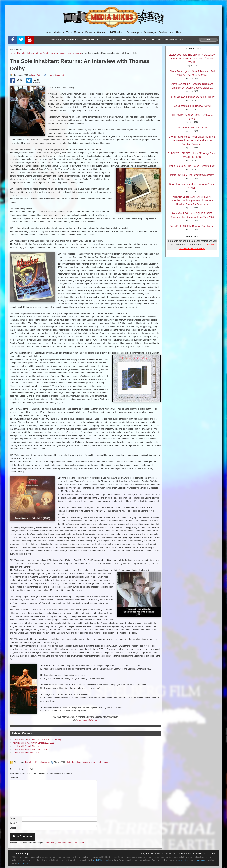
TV (69, 32)
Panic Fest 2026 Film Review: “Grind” (192, 106)
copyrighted (183, 860)
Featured (144, 40)
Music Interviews (43, 762)
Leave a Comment (56, 75)
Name (13, 818)
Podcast (156, 40)
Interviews (77, 53)
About (179, 32)
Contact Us (166, 32)
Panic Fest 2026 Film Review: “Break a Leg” (192, 166)
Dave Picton (37, 75)
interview (86, 762)
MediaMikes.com (159, 854)
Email (13, 823)
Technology (112, 40)
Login (213, 854)
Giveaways (150, 32)
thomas (106, 762)
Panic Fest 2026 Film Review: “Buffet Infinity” (192, 97)
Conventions (88, 40)
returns (94, 762)
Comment (15, 778)
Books (91, 32)
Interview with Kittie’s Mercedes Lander (30, 750)
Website (14, 828)
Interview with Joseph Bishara (26, 746)
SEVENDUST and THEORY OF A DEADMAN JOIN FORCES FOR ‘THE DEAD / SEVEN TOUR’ (192, 59)
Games (103, 32)
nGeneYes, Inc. (200, 854)
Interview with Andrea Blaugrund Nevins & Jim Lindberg (37, 740)
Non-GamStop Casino (173, 40)
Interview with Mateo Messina (25, 753)
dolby (69, 762)
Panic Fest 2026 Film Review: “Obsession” (192, 175)
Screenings (135, 32)
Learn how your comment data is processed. (65, 843)
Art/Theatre (117, 32)
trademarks (201, 860)
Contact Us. (24, 863)
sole (100, 762)
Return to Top (22, 854)
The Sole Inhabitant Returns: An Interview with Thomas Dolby (44, 53)
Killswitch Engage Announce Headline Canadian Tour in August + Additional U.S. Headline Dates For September (192, 201)
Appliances (57, 40)
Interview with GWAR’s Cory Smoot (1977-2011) (34, 743)
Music (79, 32)
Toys (124, 40)
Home (48, 32)
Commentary (72, 40)
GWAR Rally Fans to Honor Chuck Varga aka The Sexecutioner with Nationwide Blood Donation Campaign (192, 140)
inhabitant (77, 762)
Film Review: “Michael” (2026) (192, 128)
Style (100, 40)
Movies (59, 32)
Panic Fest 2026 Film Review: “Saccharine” (192, 226)
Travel (132, 40)
